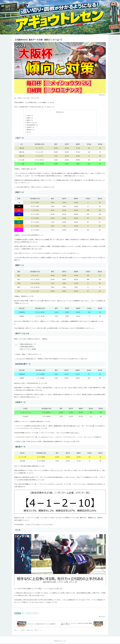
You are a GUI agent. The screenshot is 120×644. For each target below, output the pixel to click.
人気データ (30, 116)
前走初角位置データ (32, 125)
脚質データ (30, 121)
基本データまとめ (32, 123)
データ (24, 614)
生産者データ (31, 128)
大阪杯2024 (31, 614)
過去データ (18, 614)
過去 (37, 614)
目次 (58, 112)
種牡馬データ (31, 130)
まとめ (29, 133)
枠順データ (30, 118)
